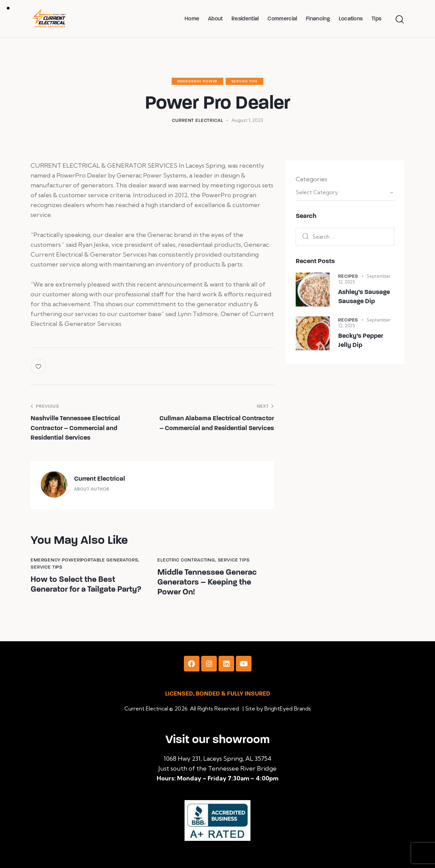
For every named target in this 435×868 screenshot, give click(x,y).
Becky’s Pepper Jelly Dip (361, 340)
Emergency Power (198, 81)
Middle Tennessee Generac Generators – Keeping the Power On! (207, 582)
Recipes (348, 276)
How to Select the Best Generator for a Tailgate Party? (86, 584)
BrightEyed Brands (288, 708)
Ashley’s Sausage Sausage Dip (364, 297)
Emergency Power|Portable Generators (84, 560)
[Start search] (400, 20)
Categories (311, 179)
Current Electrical (100, 478)
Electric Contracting (186, 560)
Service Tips (245, 81)
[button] (39, 366)
